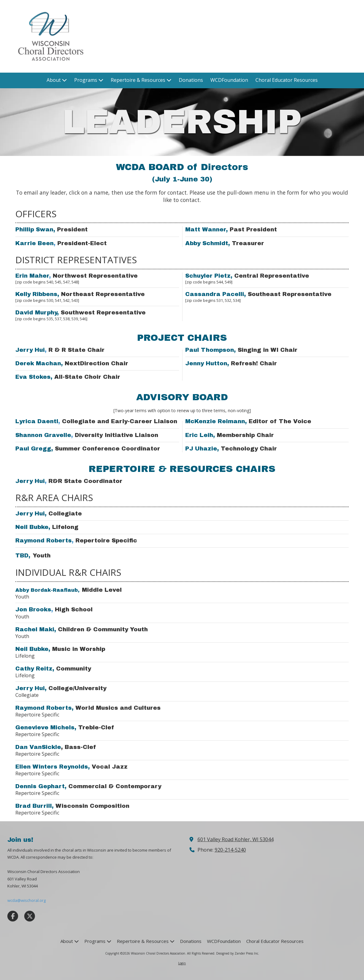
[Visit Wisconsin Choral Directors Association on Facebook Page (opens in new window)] (13, 916)
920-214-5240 (230, 850)
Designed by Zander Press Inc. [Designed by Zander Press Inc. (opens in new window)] (238, 953)
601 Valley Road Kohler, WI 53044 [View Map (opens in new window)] (236, 839)
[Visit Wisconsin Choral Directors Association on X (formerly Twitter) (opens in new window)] (30, 916)
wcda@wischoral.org (27, 900)
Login (182, 963)
